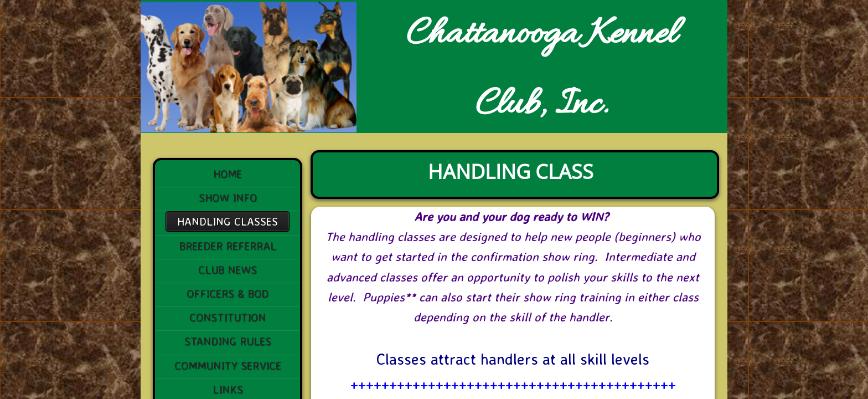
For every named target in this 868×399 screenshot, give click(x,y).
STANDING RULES (228, 341)
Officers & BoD (228, 293)
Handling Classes (228, 221)
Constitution (228, 317)
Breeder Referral (228, 246)
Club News (228, 270)
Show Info (228, 198)
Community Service (228, 365)
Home (228, 174)
